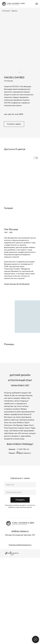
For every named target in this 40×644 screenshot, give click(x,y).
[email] (20, 578)
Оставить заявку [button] (14, 124)
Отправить (20, 586)
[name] (20, 571)
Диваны (14, 11)
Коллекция (6, 11)
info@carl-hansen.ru (24, 539)
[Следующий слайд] (39, 241)
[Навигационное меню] (37, 4)
